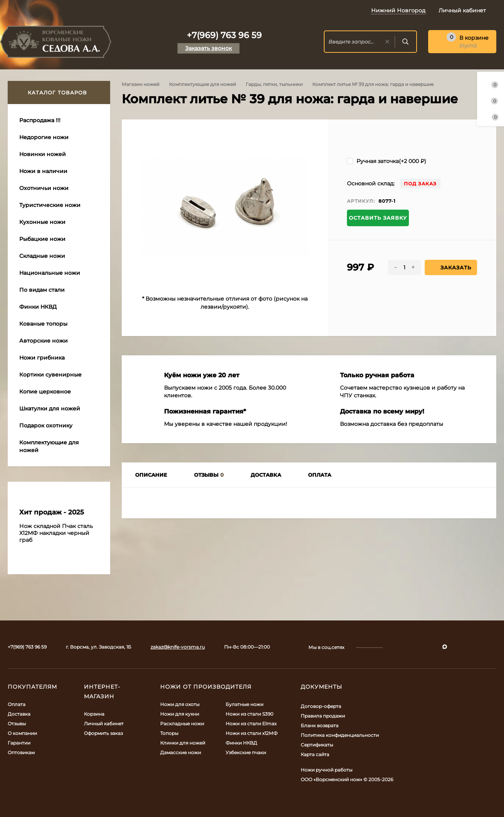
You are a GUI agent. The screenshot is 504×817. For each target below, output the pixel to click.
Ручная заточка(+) (387, 161)
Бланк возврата (320, 725)
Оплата (17, 704)
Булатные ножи (244, 704)
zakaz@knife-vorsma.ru (178, 647)
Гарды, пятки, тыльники (274, 84)
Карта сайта (315, 754)
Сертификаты (317, 745)
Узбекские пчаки (246, 752)
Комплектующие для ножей (203, 84)
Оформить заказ (103, 733)
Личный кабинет (104, 724)
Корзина (94, 714)
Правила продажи (323, 716)
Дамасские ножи (181, 752)
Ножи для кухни (180, 714)
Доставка (19, 714)
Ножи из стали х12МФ (252, 733)
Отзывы (17, 724)
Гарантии (19, 743)
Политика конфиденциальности (340, 735)
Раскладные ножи (182, 724)
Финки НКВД (241, 743)
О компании (22, 733)
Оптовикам (21, 752)
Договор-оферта (321, 706)
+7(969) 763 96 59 (224, 35)
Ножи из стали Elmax (251, 724)
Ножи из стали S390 (249, 714)
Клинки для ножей (183, 743)
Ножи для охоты (180, 704)
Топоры (169, 733)
